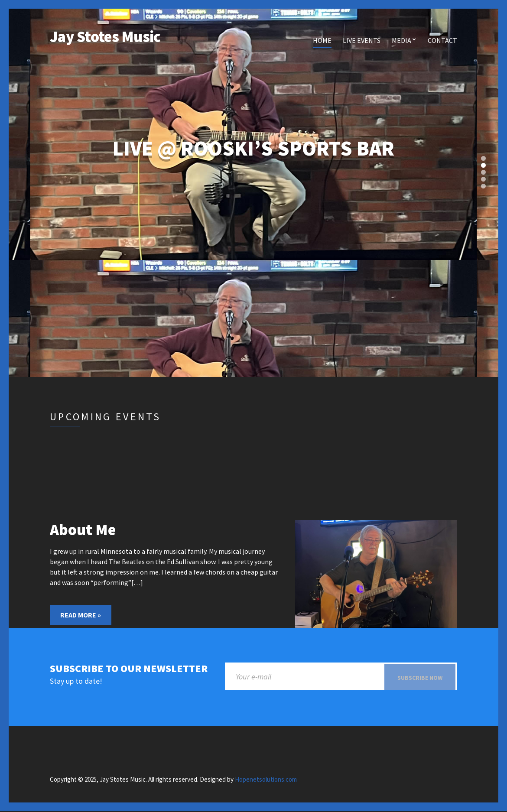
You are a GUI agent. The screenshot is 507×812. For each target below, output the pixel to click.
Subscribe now (420, 678)
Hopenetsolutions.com (266, 780)
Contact (442, 40)
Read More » (81, 615)
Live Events (362, 40)
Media (401, 40)
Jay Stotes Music (105, 37)
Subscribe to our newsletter (129, 669)
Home (322, 40)
